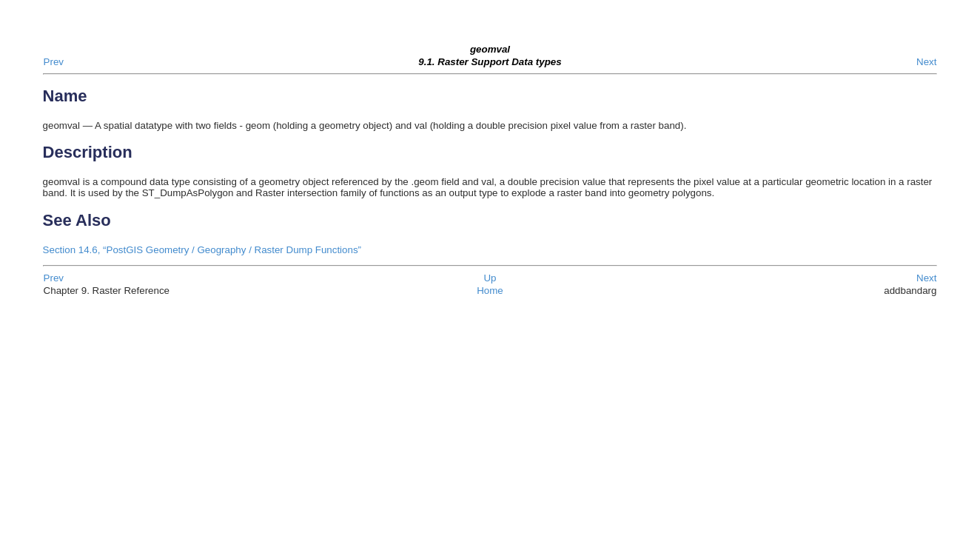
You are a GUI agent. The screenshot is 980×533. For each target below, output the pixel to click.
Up (490, 278)
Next (926, 62)
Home (490, 291)
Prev (54, 62)
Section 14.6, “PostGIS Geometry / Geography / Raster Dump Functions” (202, 250)
